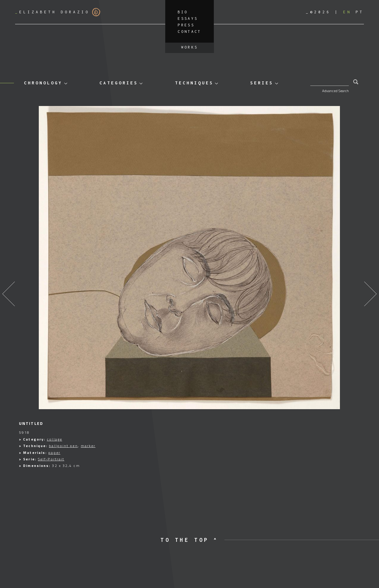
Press (186, 25)
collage (54, 439)
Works (190, 47)
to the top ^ (189, 540)
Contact (189, 32)
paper (54, 453)
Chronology (43, 83)
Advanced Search (335, 91)
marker (88, 446)
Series (262, 83)
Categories (119, 83)
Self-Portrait (51, 459)
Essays (188, 19)
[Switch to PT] (360, 12)
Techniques (194, 83)
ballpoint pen (63, 446)
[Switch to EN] (347, 12)
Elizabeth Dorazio (58, 12)
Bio (183, 12)
